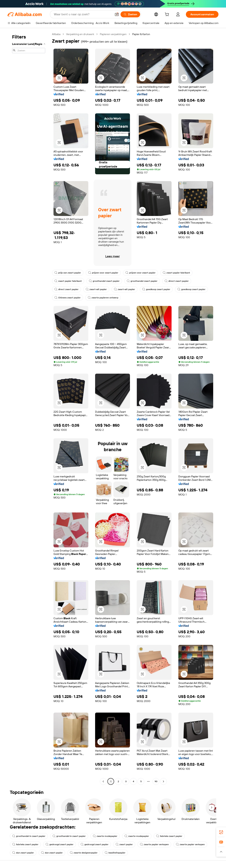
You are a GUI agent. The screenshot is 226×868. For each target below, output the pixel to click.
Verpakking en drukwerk (80, 34)
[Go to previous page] (103, 781)
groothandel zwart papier (104, 281)
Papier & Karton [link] (141, 34)
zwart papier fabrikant (176, 273)
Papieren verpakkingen (113, 34)
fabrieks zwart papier (169, 836)
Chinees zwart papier (68, 298)
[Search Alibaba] (83, 14)
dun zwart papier (23, 853)
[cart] (168, 15)
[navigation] (29, 408)
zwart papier (124, 844)
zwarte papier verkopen (154, 844)
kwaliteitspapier (115, 853)
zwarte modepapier (105, 836)
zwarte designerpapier (84, 853)
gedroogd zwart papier (60, 844)
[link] (221, 832)
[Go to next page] (163, 781)
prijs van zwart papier (68, 273)
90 (156, 781)
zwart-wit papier (96, 289)
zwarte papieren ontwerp (103, 298)
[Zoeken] (130, 14)
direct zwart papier (177, 281)
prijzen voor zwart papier (103, 273)
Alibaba (56, 34)
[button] (117, 14)
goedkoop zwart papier (156, 289)
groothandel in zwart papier (29, 836)
